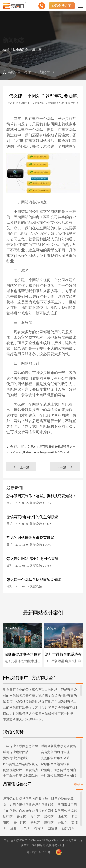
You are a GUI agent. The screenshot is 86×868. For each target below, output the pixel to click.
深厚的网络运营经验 (55, 764)
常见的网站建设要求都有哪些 (30, 538)
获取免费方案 (61, 6)
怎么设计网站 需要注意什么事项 (33, 559)
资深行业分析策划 (16, 758)
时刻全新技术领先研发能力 (58, 747)
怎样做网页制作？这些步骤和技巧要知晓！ (41, 496)
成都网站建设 (40, 845)
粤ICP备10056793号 (38, 852)
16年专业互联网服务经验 (21, 746)
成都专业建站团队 (16, 752)
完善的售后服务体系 (55, 758)
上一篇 (21, 467)
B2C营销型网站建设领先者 (20, 765)
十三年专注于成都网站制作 (21, 777)
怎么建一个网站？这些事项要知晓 (34, 580)
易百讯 (29, 72)
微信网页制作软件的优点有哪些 (32, 517)
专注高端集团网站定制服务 (58, 777)
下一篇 (65, 467)
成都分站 (45, 72)
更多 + (78, 784)
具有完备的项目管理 (55, 752)
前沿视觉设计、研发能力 (21, 770)
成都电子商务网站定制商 (58, 770)
